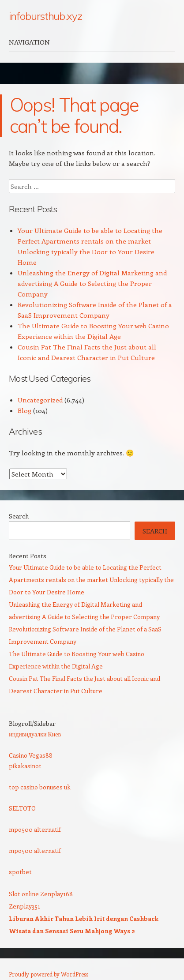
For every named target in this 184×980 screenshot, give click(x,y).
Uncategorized (40, 400)
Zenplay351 (24, 906)
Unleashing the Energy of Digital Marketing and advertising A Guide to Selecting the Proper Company (92, 283)
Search (19, 516)
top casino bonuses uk (40, 787)
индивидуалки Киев (35, 734)
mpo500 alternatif (35, 829)
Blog (24, 410)
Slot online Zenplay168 (41, 894)
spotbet (20, 872)
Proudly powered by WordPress (49, 974)
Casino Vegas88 (31, 755)
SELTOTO (22, 808)
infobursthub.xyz (45, 16)
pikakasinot (25, 766)
